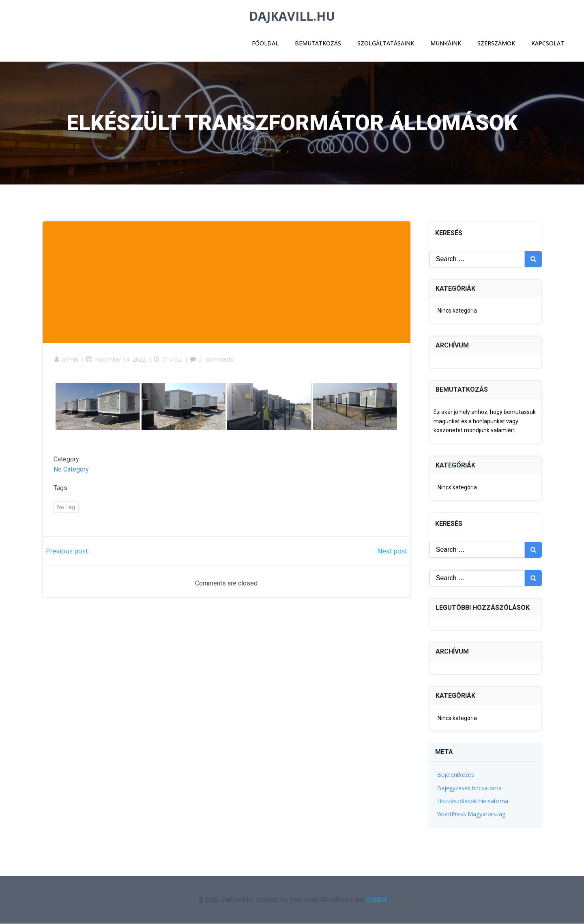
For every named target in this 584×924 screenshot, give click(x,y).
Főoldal (265, 43)
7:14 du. (169, 362)
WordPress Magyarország (472, 815)
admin (67, 362)
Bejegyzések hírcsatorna (470, 788)
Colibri (376, 900)
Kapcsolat (547, 43)
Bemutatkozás (318, 43)
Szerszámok (496, 43)
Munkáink (445, 43)
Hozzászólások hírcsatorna (473, 801)
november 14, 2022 (117, 362)
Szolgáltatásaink (385, 43)
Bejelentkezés (456, 775)
